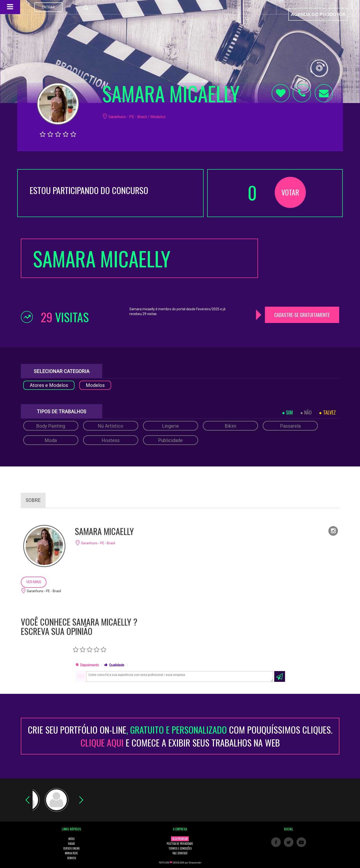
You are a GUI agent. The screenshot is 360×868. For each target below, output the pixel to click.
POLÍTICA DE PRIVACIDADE (180, 844)
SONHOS (71, 858)
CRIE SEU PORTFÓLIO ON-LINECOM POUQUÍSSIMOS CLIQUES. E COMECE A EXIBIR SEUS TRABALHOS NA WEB (180, 736)
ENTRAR (48, 7)
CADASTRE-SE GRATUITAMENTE (302, 315)
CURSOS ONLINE (71, 848)
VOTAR (290, 192)
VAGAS (71, 844)
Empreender (195, 863)
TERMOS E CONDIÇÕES (180, 848)
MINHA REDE (71, 853)
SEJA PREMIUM (180, 839)
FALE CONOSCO (180, 853)
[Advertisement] (302, 269)
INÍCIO (71, 839)
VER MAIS (34, 582)
